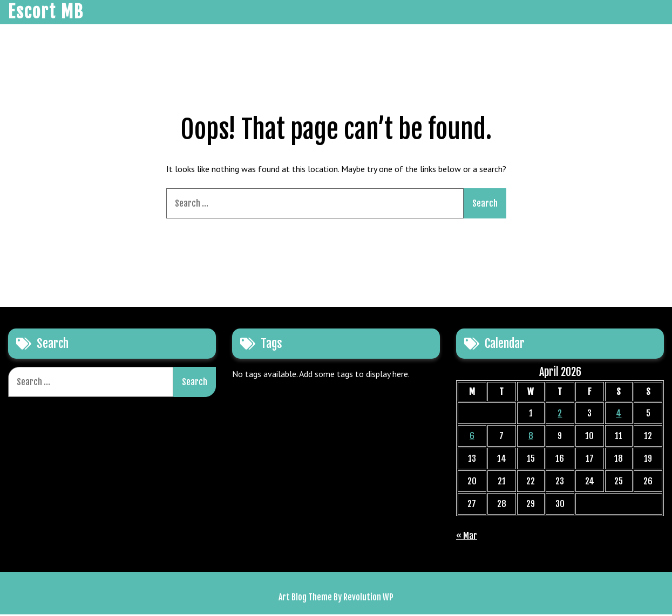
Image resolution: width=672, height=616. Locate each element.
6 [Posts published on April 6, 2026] (472, 437)
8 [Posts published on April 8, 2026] (531, 437)
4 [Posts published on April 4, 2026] (619, 415)
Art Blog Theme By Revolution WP (336, 599)
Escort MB (46, 13)
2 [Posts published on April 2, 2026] (560, 415)
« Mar (467, 537)
